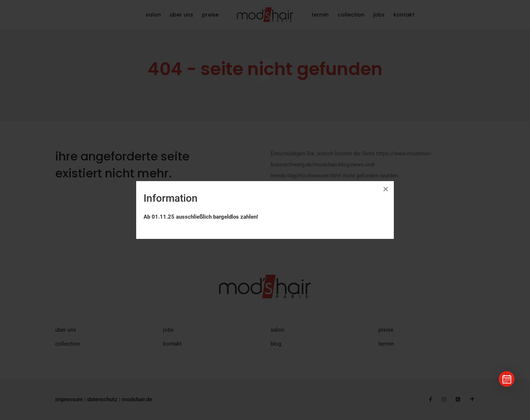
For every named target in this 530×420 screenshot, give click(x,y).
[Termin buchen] (507, 379)
